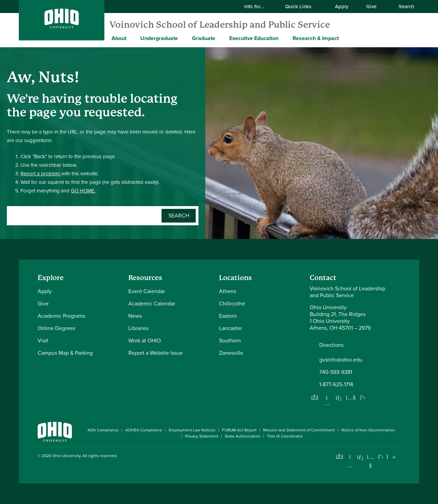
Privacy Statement (202, 436)
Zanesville (231, 353)
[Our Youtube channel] (351, 398)
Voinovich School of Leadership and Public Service (220, 25)
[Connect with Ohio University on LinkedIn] (360, 457)
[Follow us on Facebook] (315, 398)
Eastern (228, 316)
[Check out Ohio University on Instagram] (350, 465)
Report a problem (41, 174)
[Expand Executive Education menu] (284, 38)
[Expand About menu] (131, 38)
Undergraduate (159, 38)
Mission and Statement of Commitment (299, 430)
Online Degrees (56, 328)
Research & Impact (316, 38)
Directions (331, 345)
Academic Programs (61, 316)
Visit (43, 341)
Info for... (259, 7)
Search (403, 7)
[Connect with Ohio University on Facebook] (340, 457)
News (135, 316)
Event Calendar (147, 291)
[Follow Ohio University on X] (381, 457)
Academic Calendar (152, 304)
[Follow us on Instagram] (327, 403)
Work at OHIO (145, 341)
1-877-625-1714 (336, 385)
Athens (228, 291)
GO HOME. (83, 191)
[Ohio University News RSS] (401, 457)
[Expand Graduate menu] (220, 38)
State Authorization (243, 436)
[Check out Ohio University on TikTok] (391, 457)
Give (371, 7)
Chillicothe (232, 304)
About (119, 38)
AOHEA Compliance (144, 430)
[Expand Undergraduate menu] (183, 38)
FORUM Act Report (239, 430)
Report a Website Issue (156, 353)
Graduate (204, 38)
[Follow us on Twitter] (363, 398)
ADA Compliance (103, 430)
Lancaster (230, 328)
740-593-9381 (336, 372)
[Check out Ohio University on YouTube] (370, 461)
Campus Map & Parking (65, 353)
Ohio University (66, 456)
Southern (230, 341)
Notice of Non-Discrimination (368, 430)
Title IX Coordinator (285, 436)
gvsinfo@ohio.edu (341, 360)
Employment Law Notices (192, 430)
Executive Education (254, 38)
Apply (342, 7)
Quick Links (302, 7)
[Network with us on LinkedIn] (339, 398)
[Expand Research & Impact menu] (344, 38)
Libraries (138, 328)
